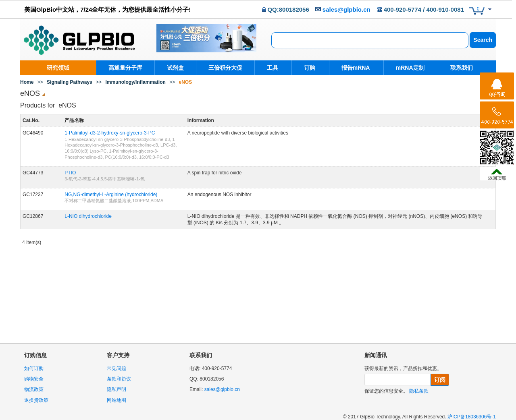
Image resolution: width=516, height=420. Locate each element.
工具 (273, 68)
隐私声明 (117, 389)
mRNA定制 (406, 68)
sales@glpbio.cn (346, 9)
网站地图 (117, 400)
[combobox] (370, 40)
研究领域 (58, 68)
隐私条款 (419, 391)
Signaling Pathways (70, 82)
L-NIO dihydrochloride (88, 216)
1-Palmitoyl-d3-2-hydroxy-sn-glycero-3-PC (110, 133)
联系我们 (456, 68)
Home (27, 82)
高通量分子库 (125, 68)
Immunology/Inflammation (135, 82)
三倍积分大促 (225, 68)
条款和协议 (119, 379)
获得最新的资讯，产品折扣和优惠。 (403, 368)
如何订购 (34, 368)
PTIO (70, 173)
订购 (308, 68)
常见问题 (117, 368)
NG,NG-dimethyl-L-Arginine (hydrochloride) (111, 194)
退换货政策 (36, 400)
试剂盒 (175, 68)
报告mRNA (353, 68)
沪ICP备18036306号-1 (472, 417)
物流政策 (34, 389)
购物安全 (34, 379)
